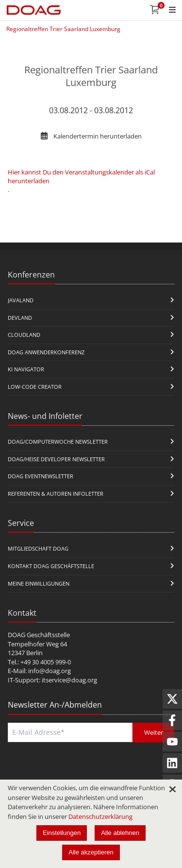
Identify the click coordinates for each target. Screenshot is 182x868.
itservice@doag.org (69, 680)
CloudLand (24, 335)
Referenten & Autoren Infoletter (56, 494)
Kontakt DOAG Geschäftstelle (51, 566)
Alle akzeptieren (91, 852)
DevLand (20, 318)
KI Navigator (26, 369)
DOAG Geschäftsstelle (39, 635)
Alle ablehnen (120, 833)
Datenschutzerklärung (100, 816)
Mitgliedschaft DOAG (38, 548)
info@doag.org (50, 671)
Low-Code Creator (35, 387)
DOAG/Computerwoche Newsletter (58, 442)
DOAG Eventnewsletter (41, 476)
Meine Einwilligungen (39, 583)
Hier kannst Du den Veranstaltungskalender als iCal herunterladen (81, 176)
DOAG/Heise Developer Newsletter (56, 459)
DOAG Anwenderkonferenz (46, 352)
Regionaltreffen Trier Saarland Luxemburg (63, 29)
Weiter (154, 732)
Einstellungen (62, 833)
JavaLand (21, 300)
